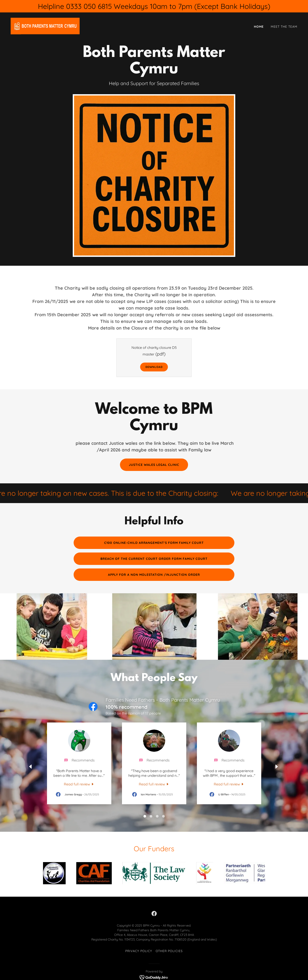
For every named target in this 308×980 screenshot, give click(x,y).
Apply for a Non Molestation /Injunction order (154, 575)
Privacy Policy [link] (139, 951)
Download (154, 367)
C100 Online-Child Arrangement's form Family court (154, 543)
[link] (45, 26)
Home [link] (259, 27)
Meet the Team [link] (284, 27)
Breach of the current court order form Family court (154, 559)
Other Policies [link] (169, 951)
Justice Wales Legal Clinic (154, 465)
